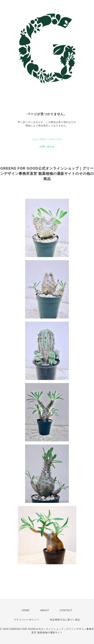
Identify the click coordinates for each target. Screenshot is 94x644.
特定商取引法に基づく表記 (65, 620)
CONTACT (66, 610)
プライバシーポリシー (26, 620)
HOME (26, 610)
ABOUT (45, 610)
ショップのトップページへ (47, 139)
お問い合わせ (47, 147)
